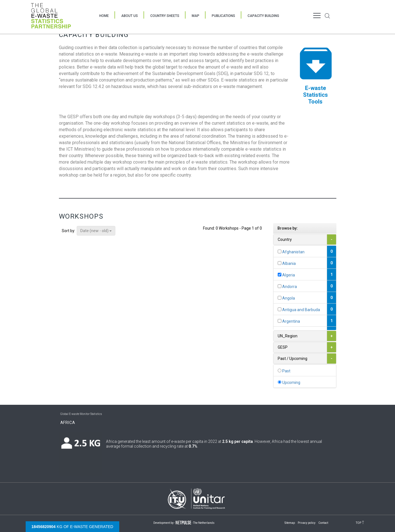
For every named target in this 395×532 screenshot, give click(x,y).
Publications (223, 16)
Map (196, 16)
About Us (130, 16)
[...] (280, 251)
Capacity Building (263, 16)
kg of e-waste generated (72, 527)
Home (104, 16)
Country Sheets (165, 16)
